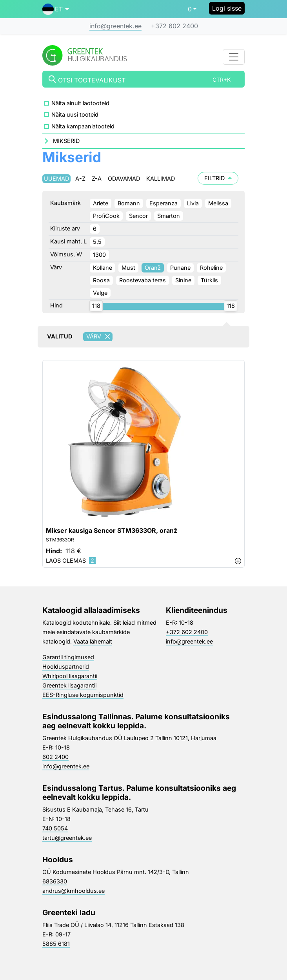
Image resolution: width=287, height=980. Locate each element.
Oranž (153, 268)
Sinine (183, 280)
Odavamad (124, 178)
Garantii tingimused (68, 657)
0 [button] (190, 9)
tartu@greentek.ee (67, 838)
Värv (99, 336)
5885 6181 (56, 944)
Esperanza (163, 203)
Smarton (169, 216)
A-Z (80, 178)
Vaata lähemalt (93, 641)
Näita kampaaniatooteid (83, 126)
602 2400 (55, 757)
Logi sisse (227, 8)
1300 (99, 255)
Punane (180, 268)
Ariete (101, 203)
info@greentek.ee (115, 26)
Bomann (129, 203)
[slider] (96, 306)
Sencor (138, 216)
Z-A (97, 178)
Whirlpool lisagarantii (70, 676)
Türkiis (209, 280)
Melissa (218, 203)
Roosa (101, 280)
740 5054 (55, 828)
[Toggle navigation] (234, 57)
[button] (56, 9)
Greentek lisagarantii (69, 685)
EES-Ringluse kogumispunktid (83, 695)
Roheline (211, 268)
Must (128, 268)
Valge (100, 293)
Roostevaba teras (143, 280)
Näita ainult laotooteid (80, 103)
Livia (193, 203)
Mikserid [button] (66, 141)
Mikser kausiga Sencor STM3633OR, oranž (112, 531)
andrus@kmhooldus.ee (74, 891)
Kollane (103, 268)
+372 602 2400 (174, 26)
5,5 (97, 242)
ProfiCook (106, 216)
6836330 (55, 881)
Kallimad (161, 178)
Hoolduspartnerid (66, 666)
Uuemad (56, 178)
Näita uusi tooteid (75, 114)
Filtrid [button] (218, 178)
